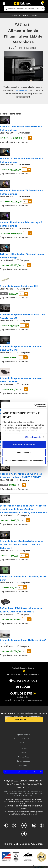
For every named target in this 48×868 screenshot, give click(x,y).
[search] (24, 9)
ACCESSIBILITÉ (31, 796)
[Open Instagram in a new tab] (43, 826)
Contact (34, 15)
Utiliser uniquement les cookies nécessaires (24, 461)
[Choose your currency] (26, 16)
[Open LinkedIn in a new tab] (33, 826)
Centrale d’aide (23, 757)
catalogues (23, 765)
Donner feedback (23, 761)
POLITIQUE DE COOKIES (35, 791)
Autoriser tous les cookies (24, 444)
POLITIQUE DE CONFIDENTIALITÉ (15, 791)
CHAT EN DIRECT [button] (23, 681)
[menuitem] (12, 3)
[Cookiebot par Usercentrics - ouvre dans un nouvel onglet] (35, 405)
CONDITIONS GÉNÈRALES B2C (33, 793)
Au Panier (30, 138)
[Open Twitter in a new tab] (15, 826)
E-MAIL (23, 687)
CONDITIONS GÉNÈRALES (13, 793)
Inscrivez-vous (24, 719)
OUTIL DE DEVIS (21, 693)
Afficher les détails (33, 437)
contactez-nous (21, 90)
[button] (21, 671)
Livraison (23, 748)
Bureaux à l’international (23, 739)
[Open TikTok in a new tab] (24, 835)
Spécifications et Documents (14, 142)
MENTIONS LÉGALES (18, 796)
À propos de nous (23, 734)
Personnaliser (24, 453)
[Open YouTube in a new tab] (24, 826)
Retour (23, 753)
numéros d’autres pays (30, 674)
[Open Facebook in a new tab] (5, 826)
